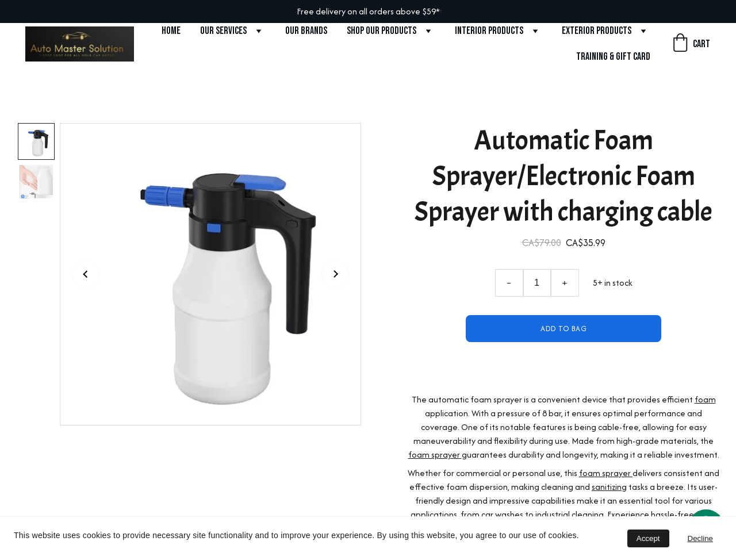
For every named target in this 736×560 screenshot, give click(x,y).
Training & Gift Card (613, 57)
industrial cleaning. (570, 514)
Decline (700, 538)
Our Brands (306, 31)
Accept (648, 538)
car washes (502, 514)
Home (171, 31)
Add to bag (563, 329)
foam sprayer (435, 454)
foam (705, 399)
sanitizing (609, 487)
